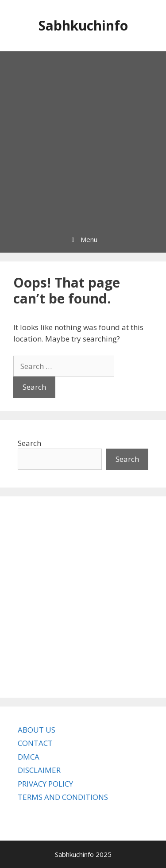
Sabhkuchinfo (83, 25)
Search (29, 443)
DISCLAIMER (39, 770)
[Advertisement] (83, 139)
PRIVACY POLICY (45, 784)
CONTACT (35, 743)
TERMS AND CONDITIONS (63, 797)
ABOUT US (37, 730)
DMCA (29, 757)
